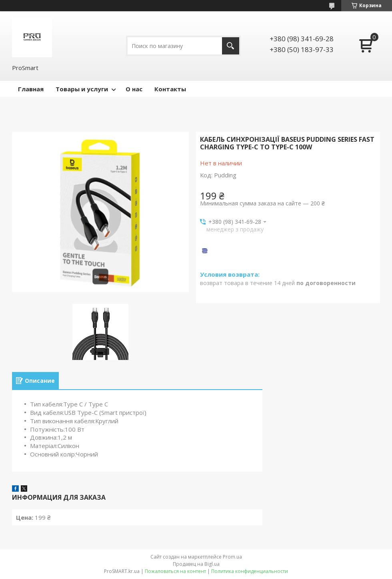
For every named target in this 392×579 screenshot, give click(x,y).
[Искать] (231, 46)
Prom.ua (232, 557)
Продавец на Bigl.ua (196, 564)
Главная (31, 89)
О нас (134, 89)
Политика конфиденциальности (250, 571)
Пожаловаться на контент (175, 571)
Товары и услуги (82, 89)
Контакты (170, 89)
